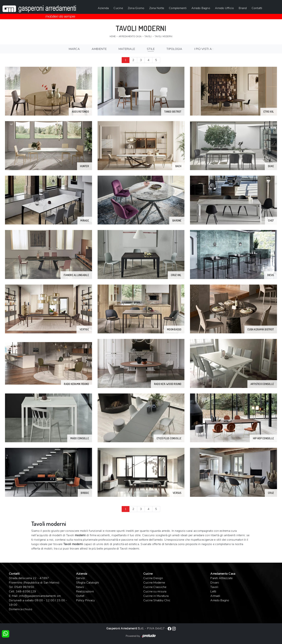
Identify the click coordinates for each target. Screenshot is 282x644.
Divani (215, 583)
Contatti (257, 8)
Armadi (215, 596)
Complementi (178, 8)
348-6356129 (26, 591)
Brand (243, 8)
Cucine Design (153, 578)
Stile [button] (151, 49)
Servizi (81, 578)
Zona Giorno (136, 8)
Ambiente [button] (99, 49)
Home (113, 37)
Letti (213, 591)
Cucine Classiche (155, 587)
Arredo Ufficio (225, 8)
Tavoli (148, 37)
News (80, 587)
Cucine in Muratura (156, 596)
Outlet (80, 596)
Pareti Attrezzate (221, 578)
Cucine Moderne (154, 583)
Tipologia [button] (174, 49)
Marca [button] (74, 49)
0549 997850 (24, 587)
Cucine (118, 8)
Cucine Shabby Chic (157, 600)
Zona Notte (157, 8)
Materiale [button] (127, 49)
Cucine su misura (155, 591)
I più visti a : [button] (204, 49)
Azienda (103, 8)
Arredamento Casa (130, 37)
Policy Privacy (86, 600)
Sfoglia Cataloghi (88, 583)
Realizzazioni (85, 591)
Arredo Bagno (201, 8)
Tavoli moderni (163, 37)
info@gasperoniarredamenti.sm (40, 596)
